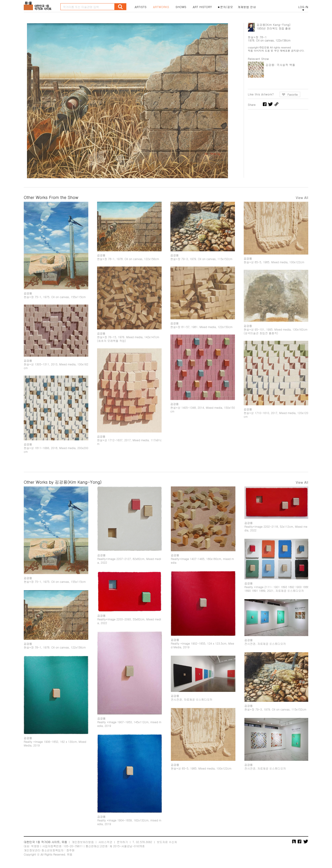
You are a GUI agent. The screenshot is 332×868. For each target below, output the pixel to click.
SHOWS (181, 7)
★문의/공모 (225, 7)
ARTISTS (141, 7)
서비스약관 (105, 842)
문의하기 (122, 842)
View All (302, 198)
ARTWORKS (161, 7)
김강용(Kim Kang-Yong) (274, 25)
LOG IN (303, 7)
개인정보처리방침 (83, 842)
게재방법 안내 (247, 7)
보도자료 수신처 (167, 842)
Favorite (293, 94)
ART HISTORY (202, 7)
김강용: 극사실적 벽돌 (280, 65)
